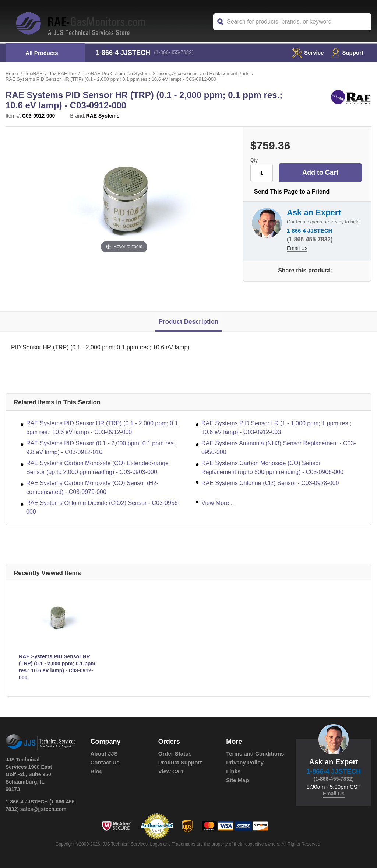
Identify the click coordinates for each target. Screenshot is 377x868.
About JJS (104, 754)
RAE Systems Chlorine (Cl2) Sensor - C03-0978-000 (270, 483)
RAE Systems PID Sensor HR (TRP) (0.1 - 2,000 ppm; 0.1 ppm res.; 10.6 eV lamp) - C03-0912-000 (102, 428)
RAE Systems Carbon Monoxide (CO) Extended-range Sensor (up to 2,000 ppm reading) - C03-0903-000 (97, 468)
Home (12, 74)
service (306, 53)
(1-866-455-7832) (175, 53)
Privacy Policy (245, 762)
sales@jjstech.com (43, 809)
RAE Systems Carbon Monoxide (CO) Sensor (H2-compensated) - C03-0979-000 (92, 487)
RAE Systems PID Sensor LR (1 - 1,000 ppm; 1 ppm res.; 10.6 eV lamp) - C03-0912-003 (276, 428)
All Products (42, 53)
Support (347, 53)
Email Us (297, 248)
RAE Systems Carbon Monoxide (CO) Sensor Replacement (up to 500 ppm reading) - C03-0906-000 (272, 468)
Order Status (175, 754)
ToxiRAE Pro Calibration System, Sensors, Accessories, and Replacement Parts (168, 74)
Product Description (188, 322)
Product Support (180, 762)
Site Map (237, 780)
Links (233, 771)
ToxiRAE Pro (63, 74)
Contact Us (105, 762)
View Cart (171, 771)
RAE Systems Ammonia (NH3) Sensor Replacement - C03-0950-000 (279, 448)
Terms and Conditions (255, 754)
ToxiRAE (34, 74)
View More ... (219, 503)
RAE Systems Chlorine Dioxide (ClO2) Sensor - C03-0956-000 (103, 507)
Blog (97, 771)
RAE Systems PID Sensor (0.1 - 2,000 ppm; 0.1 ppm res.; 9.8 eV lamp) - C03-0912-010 (101, 448)
